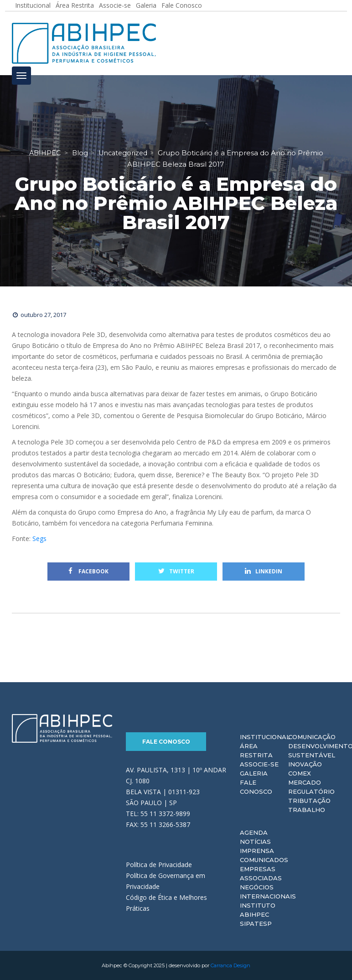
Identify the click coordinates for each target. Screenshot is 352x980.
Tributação (309, 801)
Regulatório (311, 791)
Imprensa (257, 851)
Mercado (305, 782)
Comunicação (312, 737)
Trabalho (307, 810)
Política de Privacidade (159, 865)
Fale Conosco (166, 742)
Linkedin (264, 571)
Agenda (254, 832)
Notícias (255, 842)
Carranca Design (230, 965)
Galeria (254, 773)
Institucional (265, 737)
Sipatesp (256, 924)
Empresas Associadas (261, 873)
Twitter (176, 571)
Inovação (305, 764)
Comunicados (264, 860)
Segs (40, 538)
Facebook (88, 571)
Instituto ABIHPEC (258, 910)
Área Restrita (256, 750)
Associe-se (259, 764)
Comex (300, 773)
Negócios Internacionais (268, 892)
